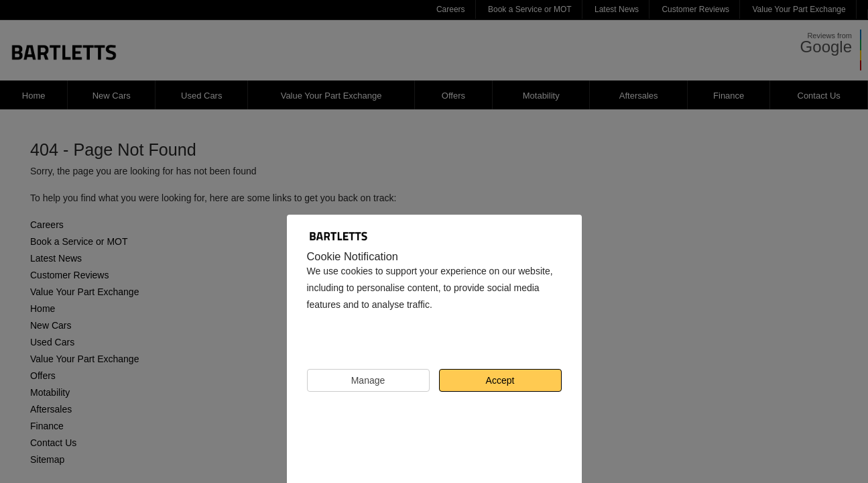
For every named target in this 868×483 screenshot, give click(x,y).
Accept (500, 380)
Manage (368, 380)
